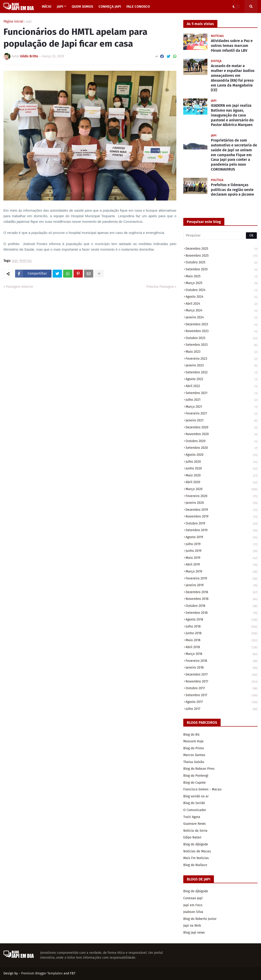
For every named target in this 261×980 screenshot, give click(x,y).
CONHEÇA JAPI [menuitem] (110, 6)
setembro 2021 (222, 393)
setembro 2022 (222, 373)
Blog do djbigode (196, 844)
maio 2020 (222, 476)
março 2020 (222, 490)
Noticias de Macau (197, 851)
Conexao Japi (193, 898)
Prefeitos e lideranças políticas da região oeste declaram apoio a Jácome (232, 190)
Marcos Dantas (194, 755)
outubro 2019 (222, 524)
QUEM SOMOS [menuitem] (82, 6)
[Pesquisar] (220, 236)
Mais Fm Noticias (196, 858)
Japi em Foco (193, 905)
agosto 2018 (222, 620)
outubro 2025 (222, 263)
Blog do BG (191, 735)
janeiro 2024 (222, 318)
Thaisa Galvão (194, 762)
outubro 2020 (222, 441)
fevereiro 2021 (222, 414)
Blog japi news (194, 933)
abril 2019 (222, 565)
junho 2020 (222, 469)
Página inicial (13, 22)
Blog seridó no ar (196, 796)
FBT (73, 973)
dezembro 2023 (222, 325)
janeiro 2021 (222, 421)
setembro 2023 (222, 345)
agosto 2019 (222, 538)
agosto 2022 (222, 380)
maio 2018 (222, 641)
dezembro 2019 (222, 510)
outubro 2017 (222, 689)
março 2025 (222, 283)
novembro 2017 (222, 682)
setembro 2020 (222, 448)
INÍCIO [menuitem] (47, 6)
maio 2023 (222, 352)
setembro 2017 (222, 696)
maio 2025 (222, 277)
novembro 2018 (222, 599)
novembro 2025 (222, 256)
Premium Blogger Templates (42, 973)
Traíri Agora (192, 817)
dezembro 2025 (222, 249)
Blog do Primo (194, 748)
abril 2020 (222, 483)
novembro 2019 (222, 517)
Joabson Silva (193, 912)
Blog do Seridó (194, 803)
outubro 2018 (222, 606)
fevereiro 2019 (222, 579)
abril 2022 (222, 387)
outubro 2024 (222, 290)
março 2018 (222, 654)
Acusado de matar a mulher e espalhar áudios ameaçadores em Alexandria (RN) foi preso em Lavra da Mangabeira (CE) (233, 78)
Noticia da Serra (195, 831)
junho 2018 (222, 634)
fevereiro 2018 (222, 661)
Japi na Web (192, 926)
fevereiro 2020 (222, 496)
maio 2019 (222, 558)
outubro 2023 (222, 338)
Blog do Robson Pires (199, 769)
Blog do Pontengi (196, 776)
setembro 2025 (222, 270)
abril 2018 (222, 648)
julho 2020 (222, 462)
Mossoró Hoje (193, 741)
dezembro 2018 (222, 593)
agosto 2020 (222, 455)
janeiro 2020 (222, 503)
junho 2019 (222, 551)
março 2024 (222, 311)
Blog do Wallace (195, 865)
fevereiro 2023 (222, 359)
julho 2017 (222, 709)
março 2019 (222, 572)
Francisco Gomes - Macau (202, 789)
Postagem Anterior (19, 287)
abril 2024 (222, 304)
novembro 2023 (222, 332)
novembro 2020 (222, 435)
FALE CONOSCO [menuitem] (138, 6)
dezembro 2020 (222, 428)
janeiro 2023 (222, 366)
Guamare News (195, 824)
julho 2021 (222, 400)
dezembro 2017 (222, 675)
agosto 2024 (222, 297)
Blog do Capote (195, 783)
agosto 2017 (222, 702)
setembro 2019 (222, 531)
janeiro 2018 (222, 668)
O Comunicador (195, 810)
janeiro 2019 (222, 586)
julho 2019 (222, 545)
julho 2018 (222, 627)
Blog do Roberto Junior (200, 919)
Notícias (26, 261)
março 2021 (222, 407)
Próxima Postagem (160, 287)
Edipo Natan (192, 837)
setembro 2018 (222, 613)
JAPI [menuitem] (60, 6)
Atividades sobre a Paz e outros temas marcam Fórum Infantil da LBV (232, 46)
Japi (29, 22)
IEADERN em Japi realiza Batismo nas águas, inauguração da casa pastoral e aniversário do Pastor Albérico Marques (232, 115)
